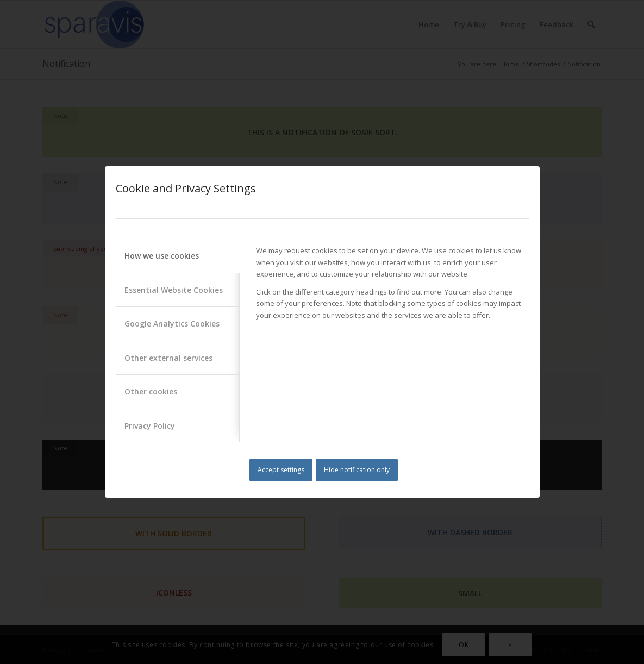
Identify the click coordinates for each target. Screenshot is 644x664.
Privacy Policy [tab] (150, 426)
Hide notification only (357, 470)
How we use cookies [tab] (162, 256)
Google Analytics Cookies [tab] (172, 324)
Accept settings (281, 470)
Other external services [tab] (168, 358)
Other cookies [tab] (151, 391)
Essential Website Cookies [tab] (174, 290)
